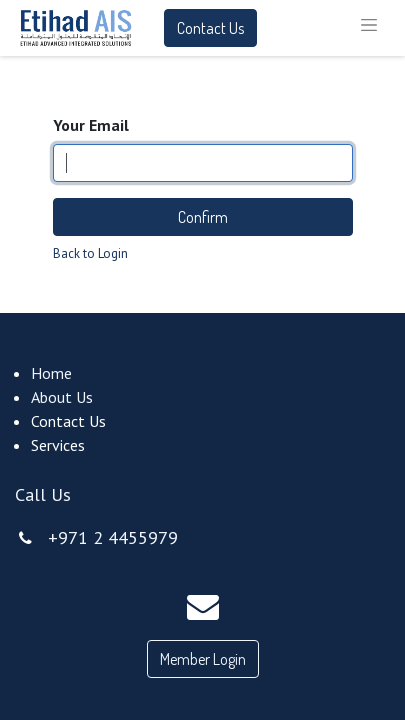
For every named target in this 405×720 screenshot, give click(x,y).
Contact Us (210, 28)
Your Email (91, 125)
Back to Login (90, 253)
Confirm (203, 217)
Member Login (203, 659)
